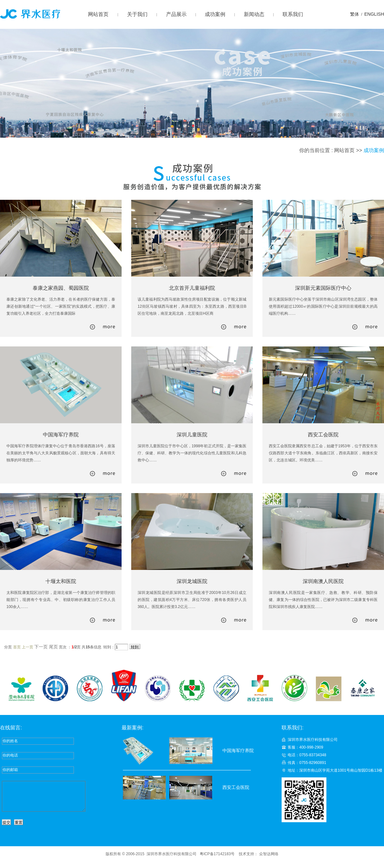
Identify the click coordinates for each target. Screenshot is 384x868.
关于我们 (137, 14)
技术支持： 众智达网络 (258, 860)
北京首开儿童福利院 (192, 288)
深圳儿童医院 (192, 435)
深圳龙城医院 (192, 581)
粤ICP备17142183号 (217, 860)
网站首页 (98, 14)
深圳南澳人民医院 (323, 581)
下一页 (41, 647)
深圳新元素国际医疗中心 (323, 288)
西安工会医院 (323, 435)
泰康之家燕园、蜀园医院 (61, 288)
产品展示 (176, 14)
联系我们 (293, 14)
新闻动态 (254, 14)
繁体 (355, 14)
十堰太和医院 (61, 581)
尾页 (53, 647)
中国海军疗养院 (61, 435)
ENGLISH (374, 14)
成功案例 (215, 14)
